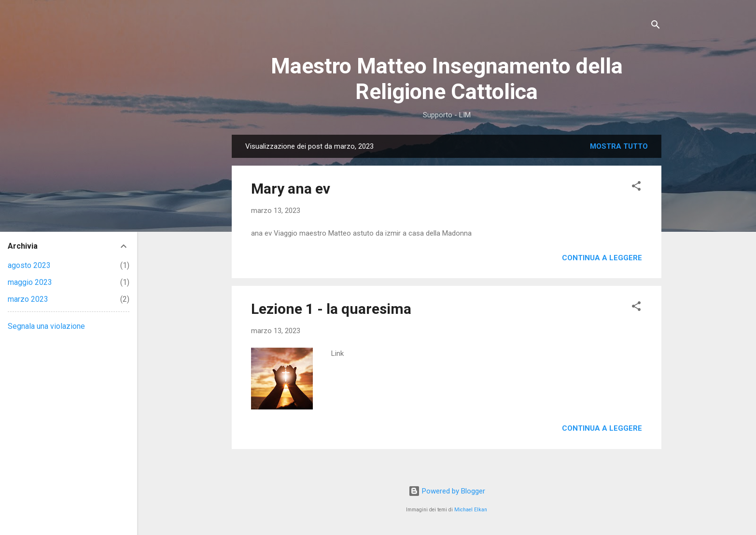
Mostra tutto (619, 146)
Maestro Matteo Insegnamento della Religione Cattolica (447, 79)
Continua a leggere (602, 258)
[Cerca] (656, 26)
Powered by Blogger (447, 491)
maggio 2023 (30, 282)
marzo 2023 (28, 299)
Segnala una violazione (46, 326)
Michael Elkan (471, 510)
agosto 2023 (29, 265)
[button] (636, 188)
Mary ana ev (291, 189)
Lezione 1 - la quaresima (331, 309)
